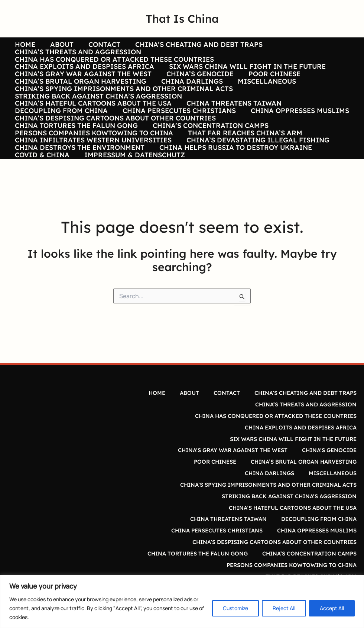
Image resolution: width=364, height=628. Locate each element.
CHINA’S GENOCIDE (198, 89)
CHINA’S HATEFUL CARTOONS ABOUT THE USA (92, 133)
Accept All (332, 608)
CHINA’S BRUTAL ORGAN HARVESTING (80, 100)
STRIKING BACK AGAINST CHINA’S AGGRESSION (98, 122)
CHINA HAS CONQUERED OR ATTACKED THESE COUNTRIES (114, 67)
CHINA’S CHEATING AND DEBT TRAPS (194, 45)
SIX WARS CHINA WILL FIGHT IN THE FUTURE (245, 78)
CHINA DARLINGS (190, 100)
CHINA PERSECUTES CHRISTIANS (177, 144)
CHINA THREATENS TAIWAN (232, 133)
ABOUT (60, 45)
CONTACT (101, 45)
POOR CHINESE (271, 89)
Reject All (284, 608)
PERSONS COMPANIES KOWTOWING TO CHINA (93, 178)
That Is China (182, 19)
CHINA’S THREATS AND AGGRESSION (77, 56)
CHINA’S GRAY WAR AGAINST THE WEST (82, 89)
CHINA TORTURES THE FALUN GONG (76, 167)
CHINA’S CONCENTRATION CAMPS (208, 167)
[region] (182, 601)
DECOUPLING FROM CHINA (61, 144)
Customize (235, 608)
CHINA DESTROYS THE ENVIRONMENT (79, 200)
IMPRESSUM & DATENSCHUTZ (132, 211)
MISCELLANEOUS (263, 100)
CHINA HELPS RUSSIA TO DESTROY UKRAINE (233, 200)
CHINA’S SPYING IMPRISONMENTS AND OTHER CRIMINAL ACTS (123, 111)
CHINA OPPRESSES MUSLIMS (296, 144)
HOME (24, 45)
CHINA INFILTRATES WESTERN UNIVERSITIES (92, 189)
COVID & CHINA (41, 211)
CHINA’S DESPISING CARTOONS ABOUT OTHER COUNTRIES (115, 155)
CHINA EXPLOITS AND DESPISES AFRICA (84, 78)
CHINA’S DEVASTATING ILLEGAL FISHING (256, 189)
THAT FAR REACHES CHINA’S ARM (243, 178)
